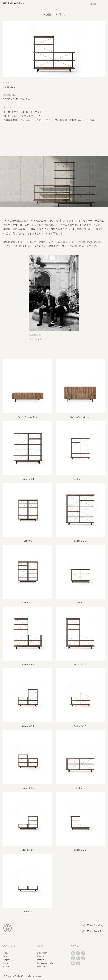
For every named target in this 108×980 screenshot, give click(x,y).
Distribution (42, 953)
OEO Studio (36, 339)
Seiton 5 (28, 541)
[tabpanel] (54, 181)
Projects (7, 960)
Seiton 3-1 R (80, 726)
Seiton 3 (80, 788)
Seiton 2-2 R (28, 850)
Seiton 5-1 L (80, 479)
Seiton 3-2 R (28, 726)
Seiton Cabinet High (80, 417)
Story (6, 953)
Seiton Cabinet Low (28, 417)
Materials (27, 120)
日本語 (93, 4)
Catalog (41, 956)
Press (6, 963)
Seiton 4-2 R (80, 541)
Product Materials (45, 963)
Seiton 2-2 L (80, 850)
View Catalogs (93, 925)
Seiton (54, 9)
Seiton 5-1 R (28, 479)
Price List (41, 966)
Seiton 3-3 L (80, 664)
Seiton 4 (80, 602)
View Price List (93, 931)
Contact (7, 966)
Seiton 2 (28, 911)
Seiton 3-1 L (28, 788)
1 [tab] (55, 211)
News (6, 956)
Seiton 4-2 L (28, 602)
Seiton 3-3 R (28, 664)
